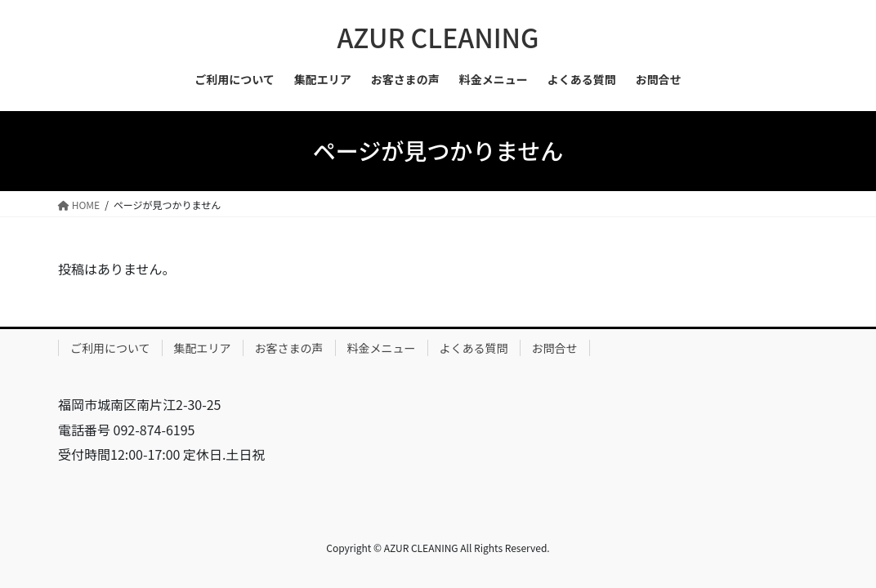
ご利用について (110, 348)
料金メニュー (382, 348)
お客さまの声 (289, 348)
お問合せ (555, 348)
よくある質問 (474, 348)
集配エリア (203, 348)
